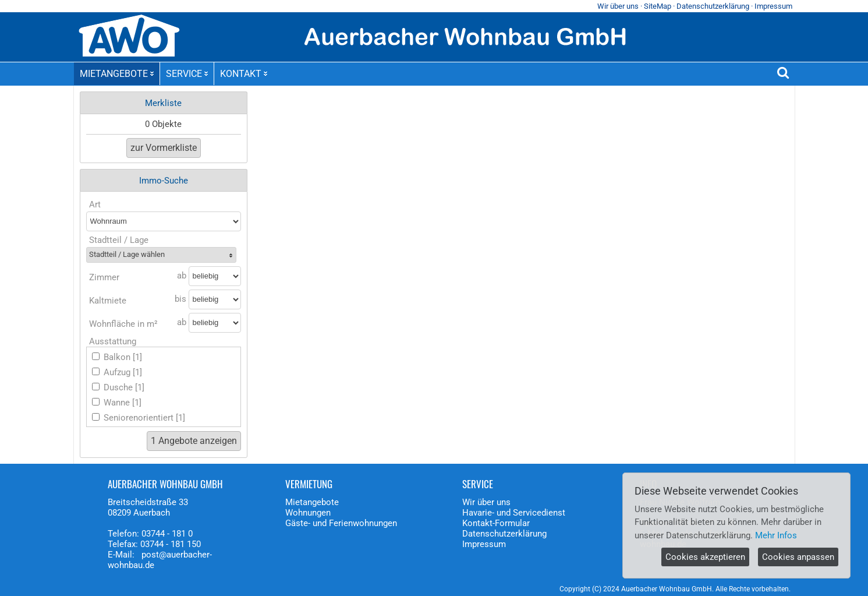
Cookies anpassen (798, 557)
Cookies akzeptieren (705, 557)
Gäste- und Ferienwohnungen (341, 523)
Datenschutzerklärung (713, 6)
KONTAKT (244, 74)
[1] (137, 357)
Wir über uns (618, 6)
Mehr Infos (776, 535)
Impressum (773, 6)
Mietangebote (312, 502)
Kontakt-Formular (496, 523)
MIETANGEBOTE (117, 74)
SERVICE (187, 74)
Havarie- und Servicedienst (514, 513)
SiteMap (658, 6)
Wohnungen (308, 513)
